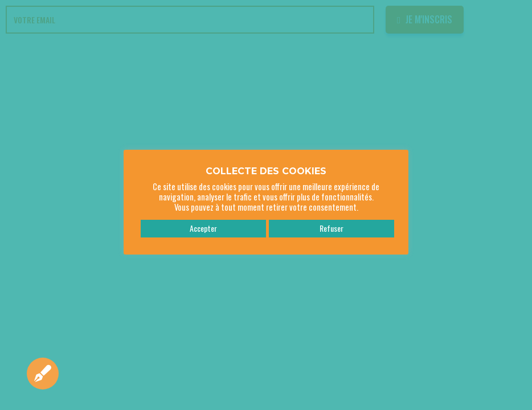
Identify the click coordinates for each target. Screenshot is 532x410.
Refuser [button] (332, 228)
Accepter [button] (203, 228)
